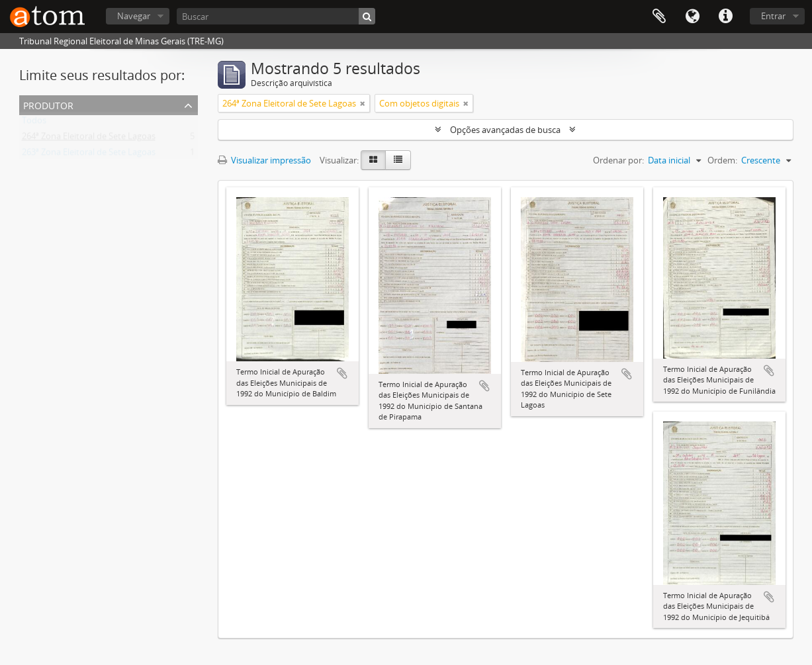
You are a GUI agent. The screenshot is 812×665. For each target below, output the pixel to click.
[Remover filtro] (363, 103)
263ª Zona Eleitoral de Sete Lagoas (89, 155)
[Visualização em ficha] (373, 160)
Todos (34, 123)
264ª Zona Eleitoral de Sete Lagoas (89, 139)
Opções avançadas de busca (505, 130)
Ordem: (722, 160)
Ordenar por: (618, 160)
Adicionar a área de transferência (342, 373)
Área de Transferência (659, 17)
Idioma (692, 17)
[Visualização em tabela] (398, 160)
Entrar (773, 16)
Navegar (134, 16)
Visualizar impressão (264, 160)
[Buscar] (276, 16)
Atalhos (725, 17)
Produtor (48, 104)
